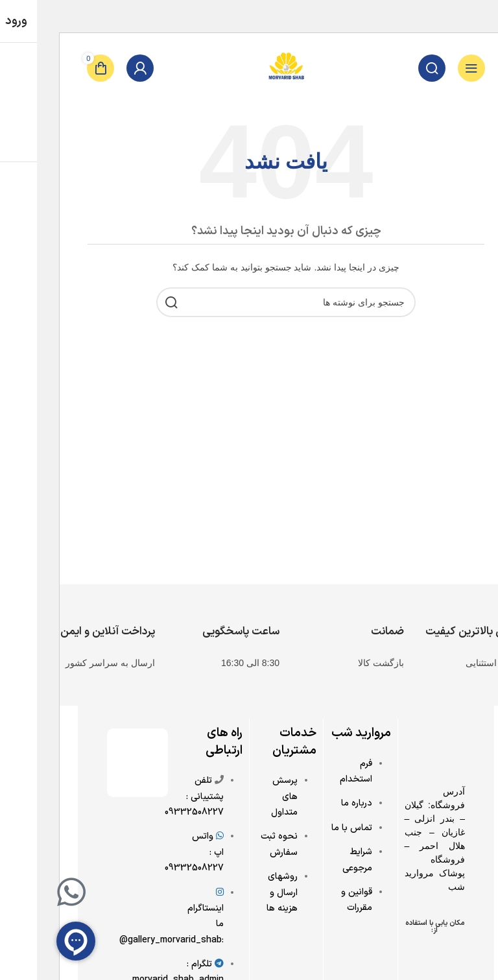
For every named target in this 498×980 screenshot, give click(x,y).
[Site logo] (249, 67)
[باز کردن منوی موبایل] (434, 68)
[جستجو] (394, 68)
